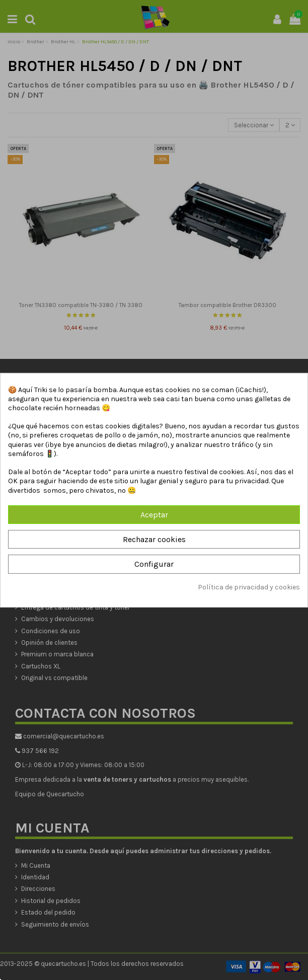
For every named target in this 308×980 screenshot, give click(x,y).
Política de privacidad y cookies (249, 587)
